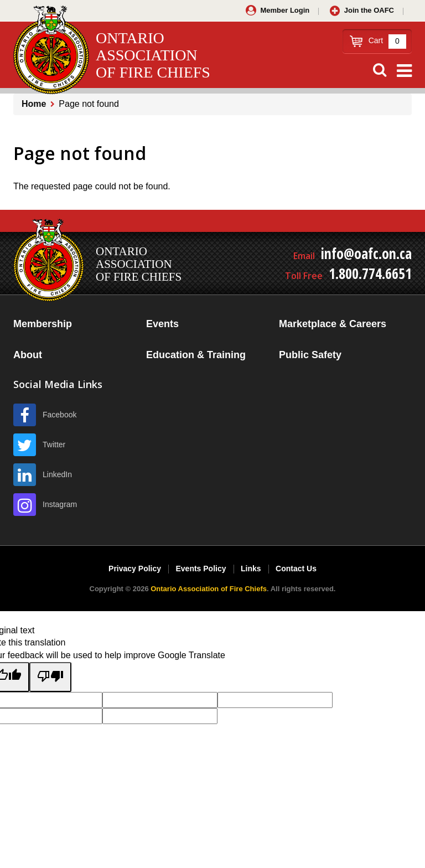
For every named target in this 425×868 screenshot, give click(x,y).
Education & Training (196, 355)
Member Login (285, 10)
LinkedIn (57, 474)
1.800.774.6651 (370, 273)
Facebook (59, 415)
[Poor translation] (50, 677)
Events (162, 324)
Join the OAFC (369, 10)
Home (34, 104)
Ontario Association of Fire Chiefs (209, 589)
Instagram (60, 504)
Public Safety (310, 355)
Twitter (54, 445)
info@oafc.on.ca (366, 254)
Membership (43, 324)
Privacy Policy (135, 569)
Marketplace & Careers (333, 324)
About (28, 355)
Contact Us (296, 569)
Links (251, 569)
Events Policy (201, 569)
